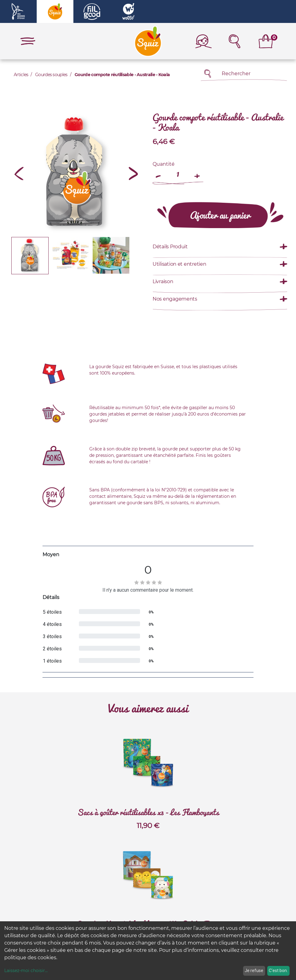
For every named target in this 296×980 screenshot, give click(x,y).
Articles (21, 75)
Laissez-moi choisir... (26, 971)
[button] (19, 173)
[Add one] (197, 173)
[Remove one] (159, 173)
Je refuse (254, 971)
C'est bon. (278, 971)
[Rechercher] (208, 74)
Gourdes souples (51, 75)
